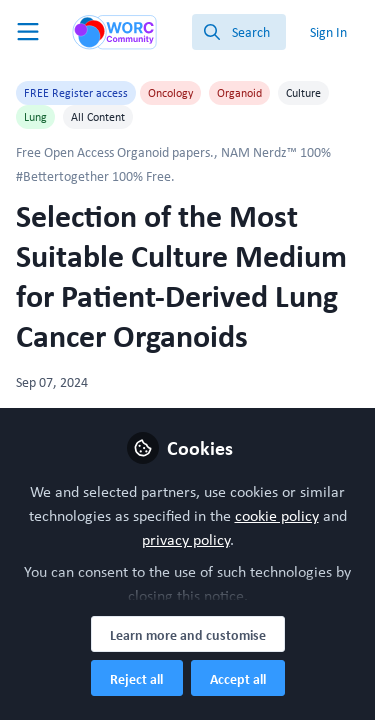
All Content (98, 117)
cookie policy (277, 515)
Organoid (239, 93)
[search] (239, 32)
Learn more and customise (188, 635)
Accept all (238, 679)
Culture (303, 93)
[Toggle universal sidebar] (28, 32)
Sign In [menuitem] (328, 32)
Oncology (170, 93)
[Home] (115, 32)
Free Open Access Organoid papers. (115, 152)
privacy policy (186, 539)
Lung (35, 117)
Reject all (136, 679)
